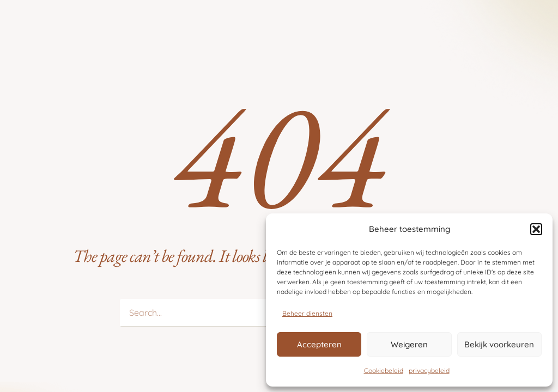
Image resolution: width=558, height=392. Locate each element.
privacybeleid (429, 370)
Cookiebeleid (384, 370)
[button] (536, 229)
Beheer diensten (307, 313)
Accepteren (319, 344)
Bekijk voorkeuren (499, 344)
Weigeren (409, 344)
